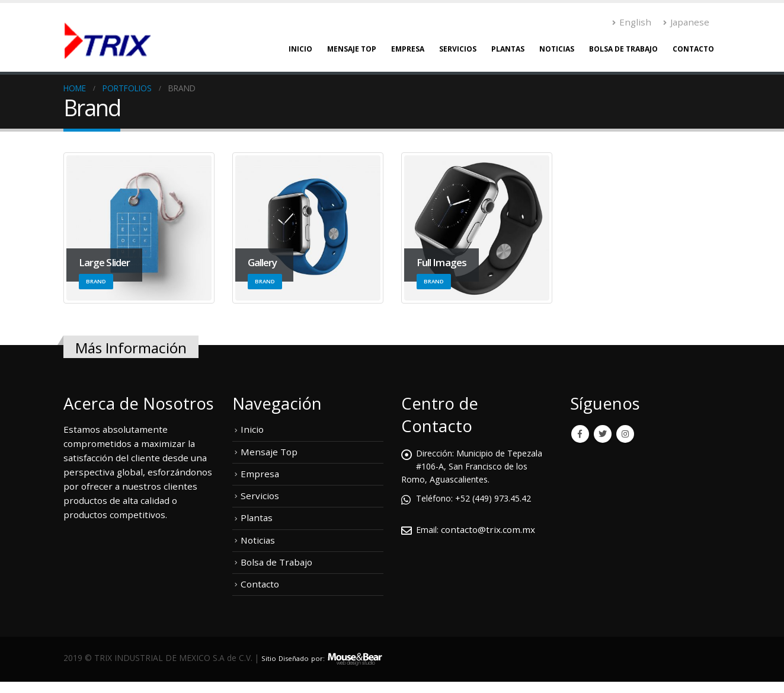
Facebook (580, 434)
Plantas (508, 49)
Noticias (557, 49)
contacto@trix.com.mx (490, 529)
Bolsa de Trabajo (623, 49)
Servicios (458, 49)
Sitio (270, 656)
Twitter (603, 434)
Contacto (693, 49)
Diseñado (299, 656)
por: (327, 656)
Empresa (408, 49)
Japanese (686, 22)
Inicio (300, 49)
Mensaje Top (352, 49)
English (632, 22)
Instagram (625, 434)
